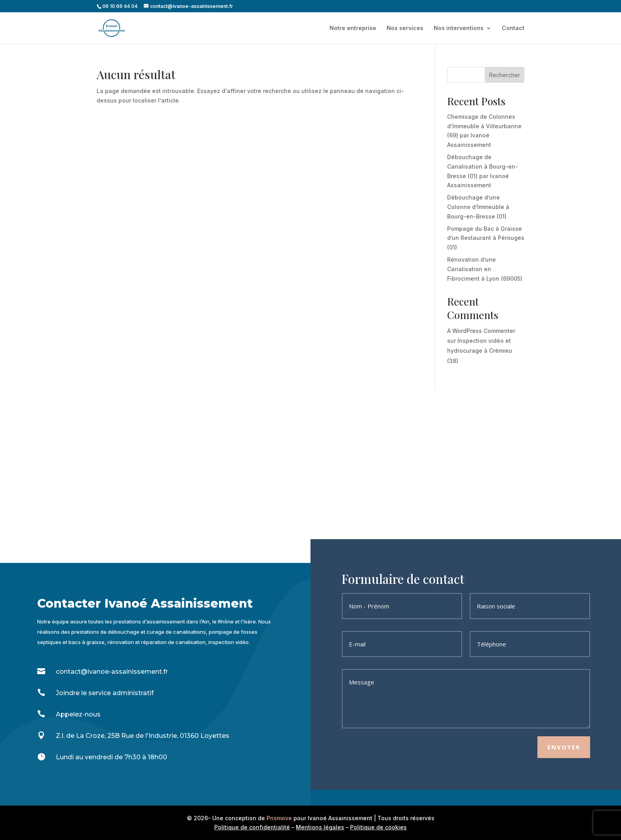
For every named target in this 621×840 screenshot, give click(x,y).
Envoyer (564, 747)
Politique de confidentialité (252, 827)
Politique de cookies (378, 827)
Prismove (279, 818)
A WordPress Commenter (481, 331)
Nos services (405, 28)
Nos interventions (459, 28)
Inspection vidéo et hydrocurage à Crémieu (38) (480, 351)
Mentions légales (320, 827)
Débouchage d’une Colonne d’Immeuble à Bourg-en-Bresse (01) (478, 207)
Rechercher (505, 75)
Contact (513, 28)
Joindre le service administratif (105, 693)
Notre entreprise (353, 28)
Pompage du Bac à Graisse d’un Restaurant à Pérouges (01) (486, 238)
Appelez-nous (78, 714)
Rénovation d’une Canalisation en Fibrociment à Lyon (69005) (485, 269)
